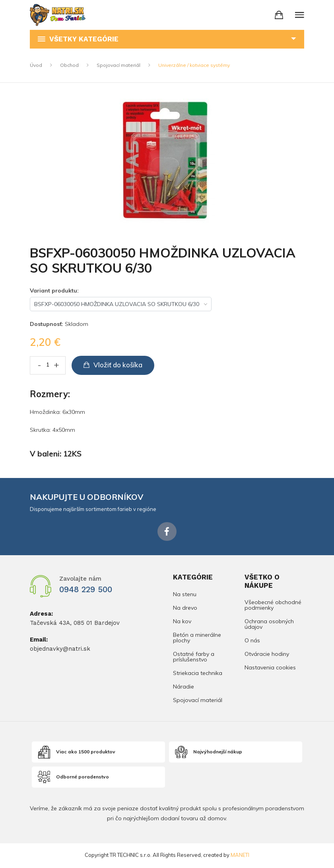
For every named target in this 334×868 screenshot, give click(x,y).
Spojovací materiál (118, 65)
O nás (252, 642)
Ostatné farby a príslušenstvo (194, 657)
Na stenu (185, 595)
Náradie (184, 687)
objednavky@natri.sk (60, 650)
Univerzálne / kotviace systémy (194, 65)
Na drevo (185, 609)
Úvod (36, 65)
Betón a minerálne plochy (197, 638)
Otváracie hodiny (267, 655)
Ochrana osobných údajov (269, 625)
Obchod (69, 65)
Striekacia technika (198, 674)
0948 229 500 (89, 590)
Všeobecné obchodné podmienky (273, 607)
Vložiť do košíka (113, 365)
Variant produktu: (54, 291)
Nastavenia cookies (270, 668)
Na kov (182, 622)
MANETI (240, 856)
